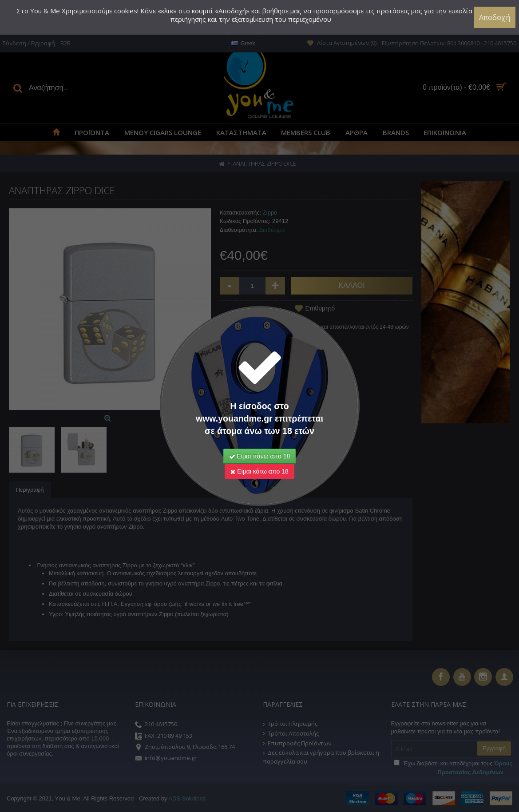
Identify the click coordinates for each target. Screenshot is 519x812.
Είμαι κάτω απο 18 (259, 471)
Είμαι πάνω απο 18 (260, 456)
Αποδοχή (495, 17)
